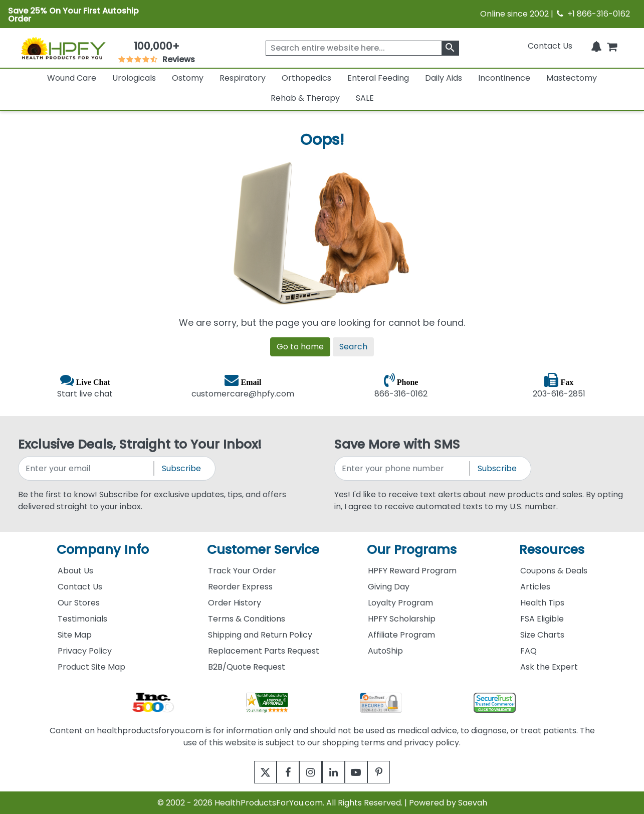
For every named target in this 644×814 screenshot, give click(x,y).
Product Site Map (91, 667)
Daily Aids (444, 78)
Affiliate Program (401, 635)
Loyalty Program (400, 603)
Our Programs (412, 550)
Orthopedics (306, 78)
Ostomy (188, 78)
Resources (552, 550)
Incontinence (504, 78)
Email (251, 382)
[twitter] (253, 772)
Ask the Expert (549, 667)
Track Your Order (242, 571)
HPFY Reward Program (412, 571)
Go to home (300, 347)
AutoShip (385, 651)
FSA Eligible (542, 619)
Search (353, 347)
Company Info (103, 550)
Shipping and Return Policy (260, 635)
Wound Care (72, 78)
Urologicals (134, 78)
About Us (75, 571)
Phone (408, 382)
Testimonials (82, 619)
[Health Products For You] (63, 48)
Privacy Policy (85, 651)
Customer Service (263, 550)
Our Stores (79, 603)
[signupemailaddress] (87, 468)
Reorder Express (240, 587)
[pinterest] (391, 772)
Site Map (75, 635)
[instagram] (308, 772)
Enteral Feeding (378, 78)
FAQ (528, 651)
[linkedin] (336, 772)
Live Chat (93, 382)
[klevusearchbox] (450, 48)
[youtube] (364, 772)
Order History (235, 603)
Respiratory (243, 78)
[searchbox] (362, 48)
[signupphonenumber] (403, 468)
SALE (365, 98)
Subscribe (181, 468)
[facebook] (281, 772)
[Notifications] (596, 46)
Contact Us (550, 46)
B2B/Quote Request (247, 667)
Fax (567, 382)
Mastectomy (572, 78)
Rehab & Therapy (305, 98)
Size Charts (542, 635)
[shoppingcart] (612, 46)
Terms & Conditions (247, 619)
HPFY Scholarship (402, 619)
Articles (535, 587)
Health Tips (542, 603)
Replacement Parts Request (264, 651)
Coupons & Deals (554, 571)
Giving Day (389, 587)
